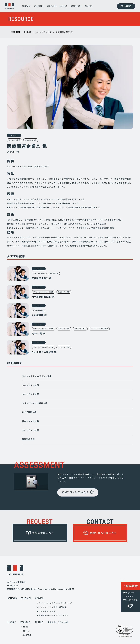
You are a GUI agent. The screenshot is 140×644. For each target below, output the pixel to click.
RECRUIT (89, 6)
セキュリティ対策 (43, 32)
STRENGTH (39, 6)
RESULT (28, 32)
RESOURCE (75, 6)
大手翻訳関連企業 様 (43, 297)
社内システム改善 (31, 140)
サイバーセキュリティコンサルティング (55, 603)
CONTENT (27, 635)
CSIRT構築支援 (29, 412)
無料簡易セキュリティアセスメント (54, 615)
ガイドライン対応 (31, 430)
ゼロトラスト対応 (31, 394)
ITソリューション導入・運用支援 (53, 607)
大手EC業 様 (38, 333)
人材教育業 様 (39, 315)
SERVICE (51, 6)
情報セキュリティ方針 (58, 622)
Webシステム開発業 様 (44, 352)
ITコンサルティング (47, 611)
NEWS (26, 627)
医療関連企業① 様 (42, 278)
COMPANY (26, 6)
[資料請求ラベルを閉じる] (123, 580)
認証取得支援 (28, 439)
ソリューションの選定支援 (35, 403)
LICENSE (63, 6)
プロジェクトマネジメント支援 (37, 376)
